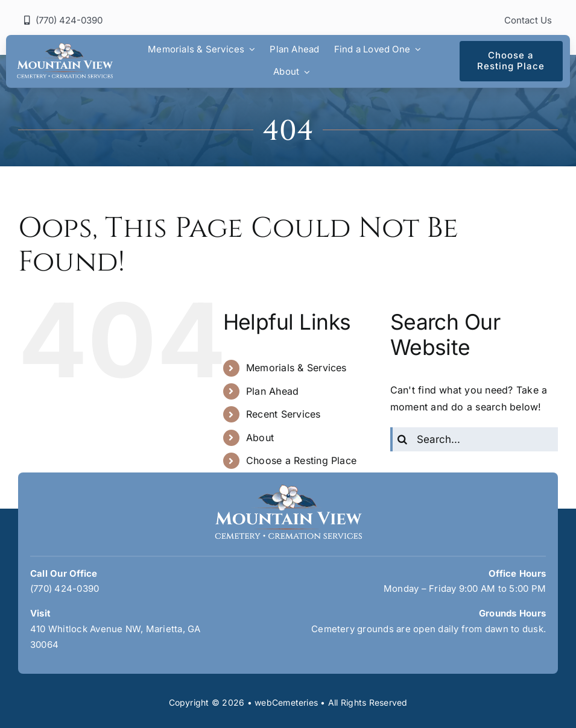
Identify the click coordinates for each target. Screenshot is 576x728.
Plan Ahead (272, 391)
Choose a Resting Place (301, 460)
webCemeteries (286, 702)
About (260, 438)
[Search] (402, 439)
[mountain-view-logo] (65, 48)
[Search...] (474, 439)
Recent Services (283, 414)
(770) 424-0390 (65, 588)
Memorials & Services (296, 368)
